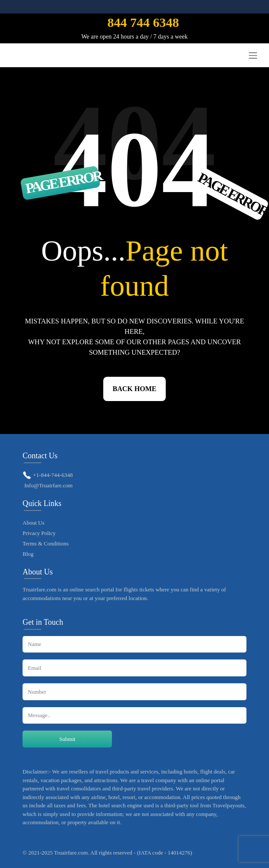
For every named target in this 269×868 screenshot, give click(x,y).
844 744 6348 (143, 22)
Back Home (135, 389)
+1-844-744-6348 (53, 475)
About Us (33, 523)
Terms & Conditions (46, 543)
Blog (28, 554)
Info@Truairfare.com (48, 485)
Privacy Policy (39, 533)
